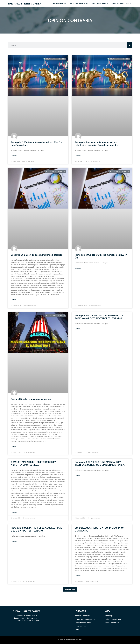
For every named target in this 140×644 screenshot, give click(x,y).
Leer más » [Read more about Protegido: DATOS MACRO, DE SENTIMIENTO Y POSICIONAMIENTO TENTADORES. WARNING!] (79, 329)
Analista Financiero (60, 4)
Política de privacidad (113, 619)
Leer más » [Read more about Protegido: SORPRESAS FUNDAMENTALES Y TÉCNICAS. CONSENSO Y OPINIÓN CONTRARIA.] (79, 476)
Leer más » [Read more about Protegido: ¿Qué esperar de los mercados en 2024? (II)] (79, 268)
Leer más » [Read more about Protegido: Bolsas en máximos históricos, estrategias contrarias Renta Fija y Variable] (79, 156)
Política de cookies (112, 623)
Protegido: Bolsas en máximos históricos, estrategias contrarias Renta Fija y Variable (97, 144)
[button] (70, 589)
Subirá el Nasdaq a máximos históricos (31, 399)
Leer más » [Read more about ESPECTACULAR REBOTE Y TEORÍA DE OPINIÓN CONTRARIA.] (79, 576)
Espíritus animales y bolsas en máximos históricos (37, 255)
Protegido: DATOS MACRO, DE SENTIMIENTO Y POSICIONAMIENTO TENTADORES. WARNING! (99, 317)
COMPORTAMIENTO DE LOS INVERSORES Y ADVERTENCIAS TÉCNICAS (33, 463)
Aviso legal (109, 616)
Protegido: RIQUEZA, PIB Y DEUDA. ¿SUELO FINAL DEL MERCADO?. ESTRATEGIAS (37, 529)
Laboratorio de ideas (100, 4)
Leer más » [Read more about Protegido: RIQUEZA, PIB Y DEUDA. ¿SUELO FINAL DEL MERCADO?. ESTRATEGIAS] (15, 541)
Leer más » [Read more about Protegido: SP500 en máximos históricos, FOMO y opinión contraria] (15, 156)
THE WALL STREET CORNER (24, 4)
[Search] (130, 45)
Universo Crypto (117, 4)
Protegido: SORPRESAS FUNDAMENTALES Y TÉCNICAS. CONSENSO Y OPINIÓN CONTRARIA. (100, 463)
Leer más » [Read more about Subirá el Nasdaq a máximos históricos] (15, 447)
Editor (129, 4)
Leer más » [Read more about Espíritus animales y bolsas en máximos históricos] (15, 300)
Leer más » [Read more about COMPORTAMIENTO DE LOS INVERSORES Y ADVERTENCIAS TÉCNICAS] (15, 512)
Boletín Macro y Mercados (80, 4)
